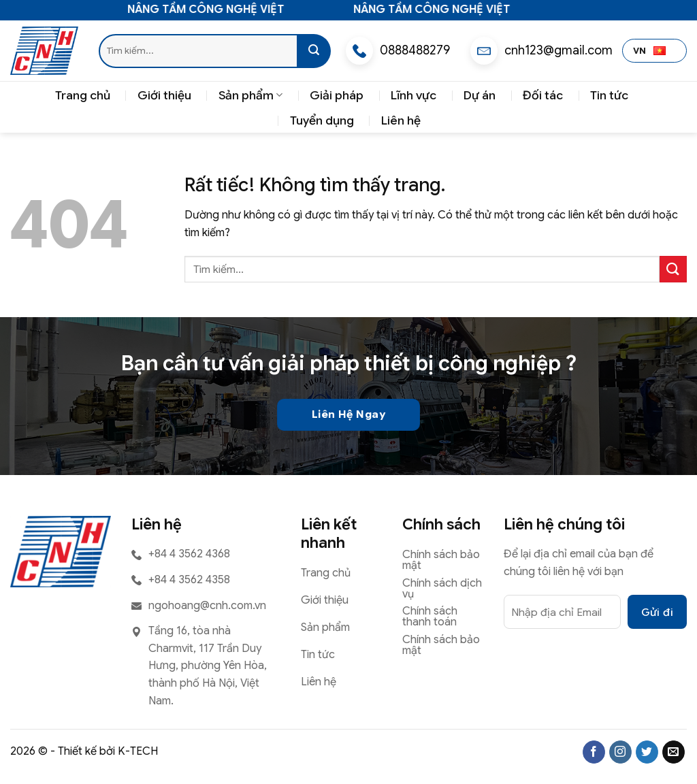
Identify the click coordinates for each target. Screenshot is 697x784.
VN (649, 51)
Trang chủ (83, 95)
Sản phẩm (250, 95)
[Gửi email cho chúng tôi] (674, 752)
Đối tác (543, 95)
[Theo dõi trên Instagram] (620, 752)
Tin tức (609, 95)
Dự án (480, 95)
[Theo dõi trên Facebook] (594, 752)
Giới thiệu (164, 95)
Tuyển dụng (322, 120)
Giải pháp (337, 95)
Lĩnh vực (414, 95)
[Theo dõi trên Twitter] (647, 752)
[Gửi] (314, 51)
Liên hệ (401, 120)
